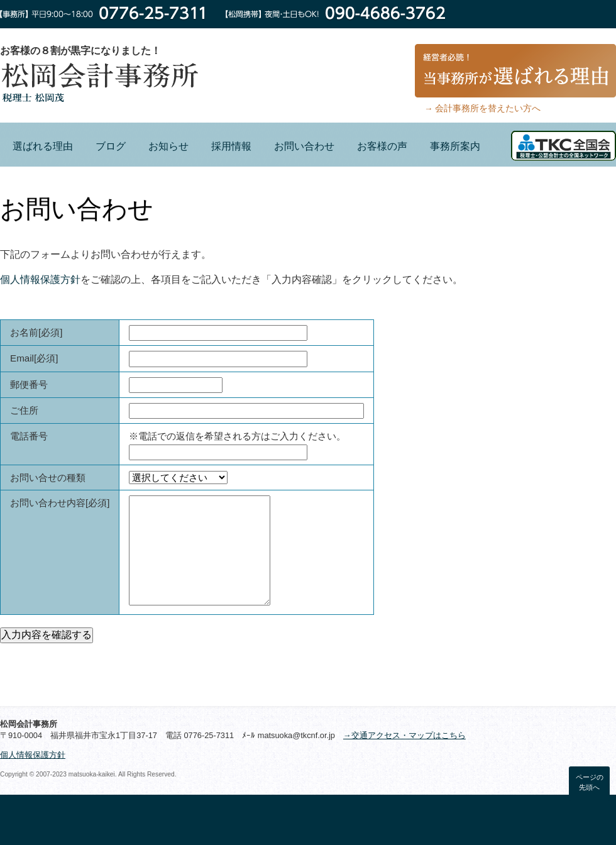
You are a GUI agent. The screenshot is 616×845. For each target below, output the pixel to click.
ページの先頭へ (590, 782)
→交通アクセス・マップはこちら (404, 735)
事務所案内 (455, 146)
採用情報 (231, 146)
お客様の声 (382, 146)
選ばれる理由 (43, 146)
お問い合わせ (304, 146)
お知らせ (168, 146)
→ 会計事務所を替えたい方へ (482, 108)
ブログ (111, 146)
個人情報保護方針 (40, 279)
